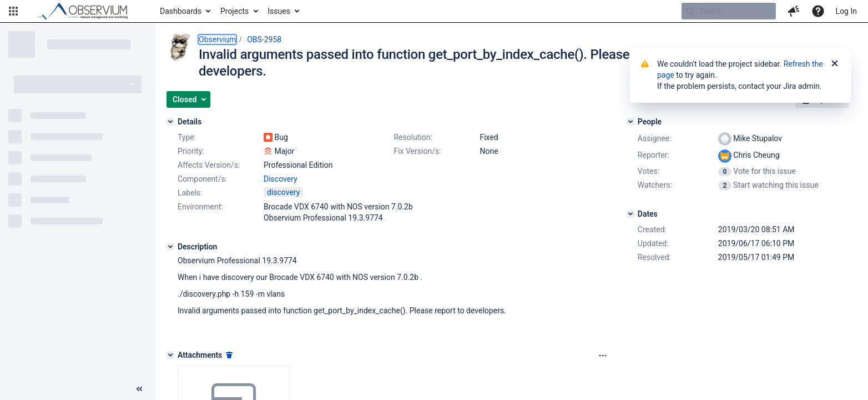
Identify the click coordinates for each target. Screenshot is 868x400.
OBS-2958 (264, 39)
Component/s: (202, 179)
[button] (13, 11)
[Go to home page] (88, 11)
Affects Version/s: (209, 165)
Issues (279, 11)
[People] (630, 122)
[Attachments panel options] (603, 356)
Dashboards (181, 11)
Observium (217, 39)
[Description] (170, 247)
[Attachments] (170, 355)
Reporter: (653, 155)
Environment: (200, 207)
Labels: (190, 193)
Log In (846, 11)
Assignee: (655, 138)
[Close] (835, 64)
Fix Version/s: (417, 151)
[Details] (170, 122)
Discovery (281, 179)
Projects (234, 11)
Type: (187, 137)
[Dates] (630, 214)
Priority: (191, 151)
